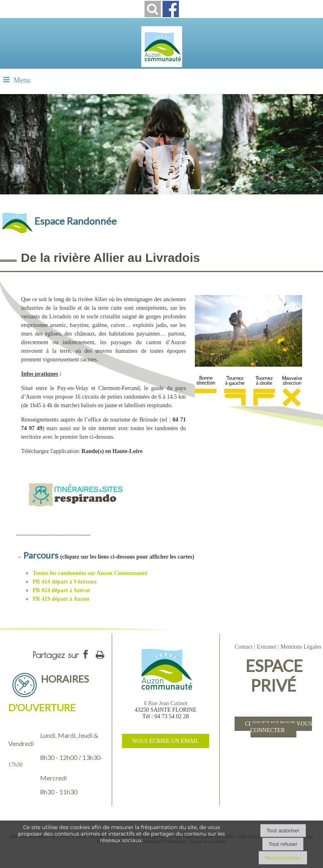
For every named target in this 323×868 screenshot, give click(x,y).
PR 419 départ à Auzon (61, 599)
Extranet (266, 647)
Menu (22, 80)
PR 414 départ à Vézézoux (64, 582)
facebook (86, 654)
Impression (100, 653)
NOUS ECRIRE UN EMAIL (166, 741)
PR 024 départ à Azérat (61, 590)
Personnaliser (283, 858)
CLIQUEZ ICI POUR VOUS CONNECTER (278, 727)
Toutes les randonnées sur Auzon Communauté (90, 573)
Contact (244, 647)
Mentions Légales (301, 647)
